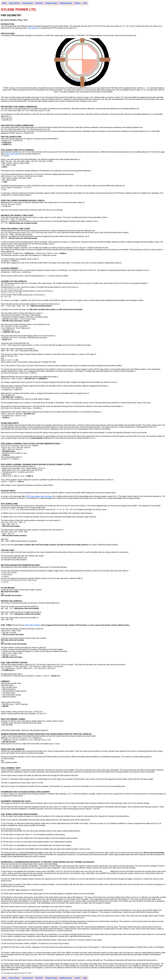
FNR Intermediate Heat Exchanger (39, 496)
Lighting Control (66, 3)
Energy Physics (14, 3)
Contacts (77, 3)
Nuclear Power (28, 3)
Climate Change (51, 3)
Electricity (39, 3)
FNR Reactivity (33, 28)
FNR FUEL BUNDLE (33, 625)
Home (4, 3)
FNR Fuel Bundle (12, 154)
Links (85, 3)
